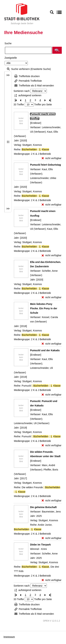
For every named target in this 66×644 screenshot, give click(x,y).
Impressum (9, 637)
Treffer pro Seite (43, 104)
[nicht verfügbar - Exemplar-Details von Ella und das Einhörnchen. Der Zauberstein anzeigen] (52, 297)
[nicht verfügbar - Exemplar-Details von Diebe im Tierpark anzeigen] (52, 580)
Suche (8, 43)
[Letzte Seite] (50, 100)
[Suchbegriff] (28, 50)
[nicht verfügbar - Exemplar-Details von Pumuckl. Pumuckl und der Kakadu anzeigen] (52, 445)
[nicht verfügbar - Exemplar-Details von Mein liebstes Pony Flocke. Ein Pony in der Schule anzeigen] (52, 344)
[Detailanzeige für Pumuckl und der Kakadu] (45, 350)
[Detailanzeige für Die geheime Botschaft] (43, 507)
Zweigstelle (11, 58)
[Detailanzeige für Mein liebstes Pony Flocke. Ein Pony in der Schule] (44, 308)
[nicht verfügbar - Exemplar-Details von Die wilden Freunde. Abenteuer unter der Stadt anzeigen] (52, 501)
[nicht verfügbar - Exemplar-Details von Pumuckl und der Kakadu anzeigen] (52, 395)
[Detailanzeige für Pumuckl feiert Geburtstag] (45, 165)
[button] (57, 50)
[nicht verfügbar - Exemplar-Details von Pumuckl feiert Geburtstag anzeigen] (52, 205)
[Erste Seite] (16, 100)
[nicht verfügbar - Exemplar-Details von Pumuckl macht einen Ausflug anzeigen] (52, 158)
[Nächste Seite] (45, 100)
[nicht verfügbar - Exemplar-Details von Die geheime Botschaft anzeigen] (52, 538)
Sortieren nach (22, 91)
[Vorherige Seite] (21, 100)
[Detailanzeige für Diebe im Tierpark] (40, 545)
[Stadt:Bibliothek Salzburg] (22, 14)
